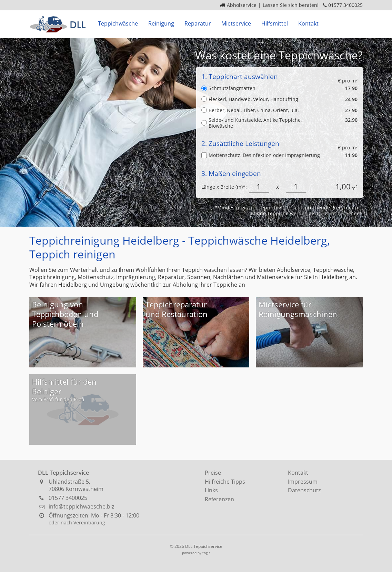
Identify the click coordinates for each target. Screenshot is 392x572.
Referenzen (219, 499)
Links (211, 490)
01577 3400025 (345, 5)
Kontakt (298, 473)
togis (206, 553)
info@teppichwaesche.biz (81, 506)
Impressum (303, 482)
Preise (213, 473)
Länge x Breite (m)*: (224, 187)
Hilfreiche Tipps (225, 482)
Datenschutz (304, 490)
